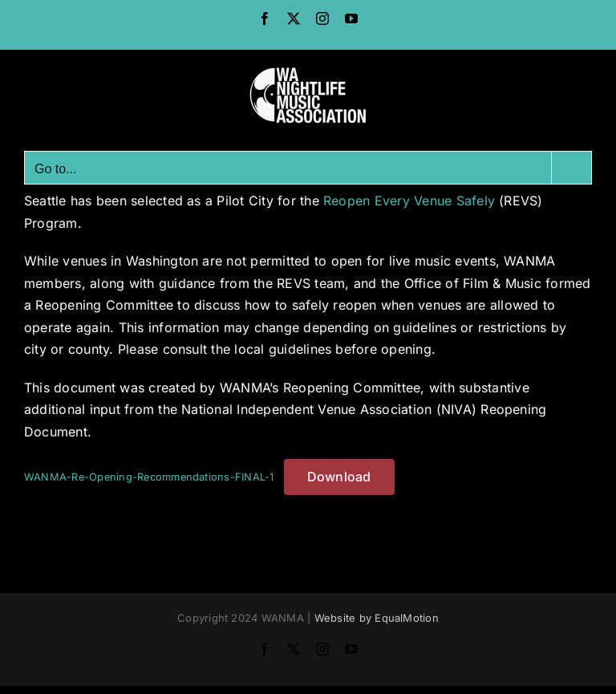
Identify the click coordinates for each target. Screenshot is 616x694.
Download (339, 477)
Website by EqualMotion (377, 618)
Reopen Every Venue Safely (409, 201)
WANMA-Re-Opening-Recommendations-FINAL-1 (149, 477)
